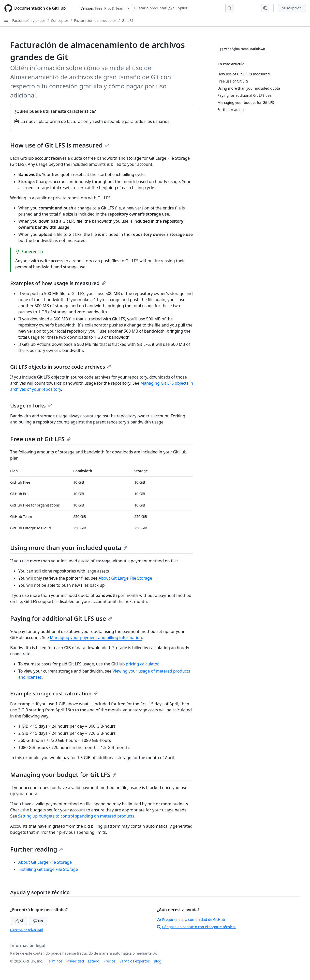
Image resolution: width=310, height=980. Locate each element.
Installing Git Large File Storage (48, 869)
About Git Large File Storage (125, 578)
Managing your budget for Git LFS (63, 774)
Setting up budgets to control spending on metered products (76, 816)
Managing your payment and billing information (96, 638)
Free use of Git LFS (40, 439)
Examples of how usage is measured (58, 283)
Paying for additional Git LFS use (61, 618)
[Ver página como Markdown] (242, 49)
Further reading (37, 849)
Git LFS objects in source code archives (61, 367)
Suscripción (292, 8)
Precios (109, 961)
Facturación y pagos (29, 20)
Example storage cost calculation (54, 693)
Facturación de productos (95, 20)
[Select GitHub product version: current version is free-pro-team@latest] (105, 8)
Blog (158, 961)
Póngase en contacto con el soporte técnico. (196, 927)
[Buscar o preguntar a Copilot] (183, 8)
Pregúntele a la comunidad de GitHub (191, 919)
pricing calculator (142, 664)
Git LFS (128, 20)
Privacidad (75, 961)
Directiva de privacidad (26, 930)
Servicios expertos (135, 961)
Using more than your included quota (69, 548)
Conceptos (60, 20)
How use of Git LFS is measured (60, 145)
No (38, 921)
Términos (55, 961)
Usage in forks (31, 406)
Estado (94, 961)
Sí (19, 921)
